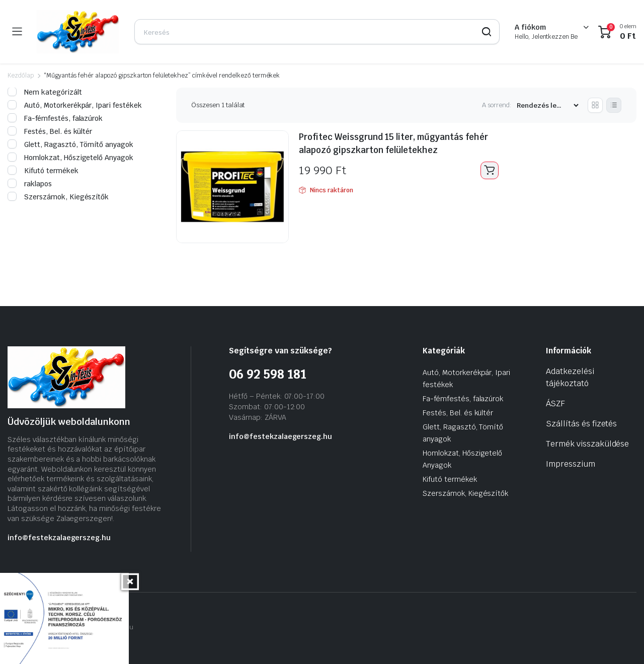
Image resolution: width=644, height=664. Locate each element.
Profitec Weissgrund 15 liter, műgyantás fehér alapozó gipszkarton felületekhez (397, 143)
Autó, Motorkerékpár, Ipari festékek (75, 105)
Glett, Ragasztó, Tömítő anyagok (70, 144)
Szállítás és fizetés (581, 424)
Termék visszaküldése (587, 444)
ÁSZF (555, 403)
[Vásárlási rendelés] (547, 105)
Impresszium (571, 464)
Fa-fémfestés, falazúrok (55, 118)
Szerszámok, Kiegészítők (58, 197)
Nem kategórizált (45, 92)
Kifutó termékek (43, 171)
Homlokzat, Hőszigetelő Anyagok (70, 158)
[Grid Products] (595, 105)
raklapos (30, 184)
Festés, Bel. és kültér (50, 131)
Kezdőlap (21, 76)
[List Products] (614, 105)
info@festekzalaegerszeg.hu (59, 538)
